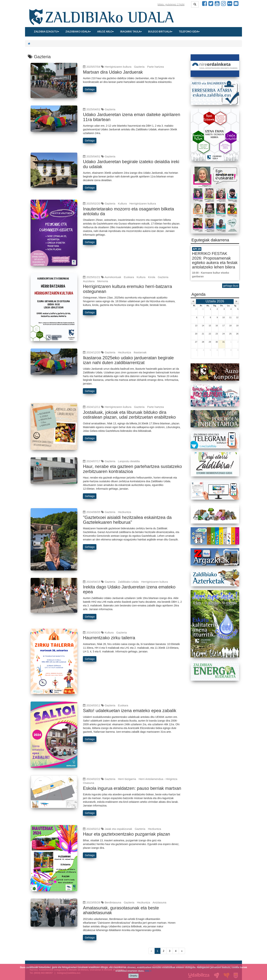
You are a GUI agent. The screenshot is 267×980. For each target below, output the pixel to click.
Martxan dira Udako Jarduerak (113, 72)
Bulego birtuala (160, 32)
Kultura (122, 203)
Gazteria (139, 67)
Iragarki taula (131, 32)
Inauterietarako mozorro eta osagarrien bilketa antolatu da (128, 211)
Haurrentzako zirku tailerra (109, 638)
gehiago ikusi (231, 286)
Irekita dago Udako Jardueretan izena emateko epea (129, 589)
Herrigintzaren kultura (118, 67)
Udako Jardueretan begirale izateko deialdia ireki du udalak (131, 164)
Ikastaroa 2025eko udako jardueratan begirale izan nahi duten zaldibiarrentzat (128, 360)
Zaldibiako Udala (128, 582)
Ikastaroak (140, 352)
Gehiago (90, 89)
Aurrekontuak (113, 277)
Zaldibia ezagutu (46, 32)
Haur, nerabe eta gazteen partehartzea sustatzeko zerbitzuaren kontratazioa (132, 469)
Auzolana (89, 281)
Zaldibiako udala (78, 32)
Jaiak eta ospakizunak (118, 829)
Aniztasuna (159, 902)
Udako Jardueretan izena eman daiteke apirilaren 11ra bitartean (131, 117)
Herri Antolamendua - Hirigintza (158, 779)
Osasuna (88, 783)
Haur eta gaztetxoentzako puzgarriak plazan (126, 834)
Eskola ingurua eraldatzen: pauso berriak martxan (132, 788)
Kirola (152, 277)
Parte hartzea (156, 67)
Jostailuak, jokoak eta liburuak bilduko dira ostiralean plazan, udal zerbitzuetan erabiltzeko (129, 415)
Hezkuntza (125, 352)
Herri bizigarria (127, 779)
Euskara (129, 277)
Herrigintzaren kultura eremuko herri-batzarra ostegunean (127, 289)
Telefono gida (189, 32)
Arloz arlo (105, 32)
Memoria (103, 281)
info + (148, 971)
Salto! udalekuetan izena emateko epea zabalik (130, 711)
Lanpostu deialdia (129, 461)
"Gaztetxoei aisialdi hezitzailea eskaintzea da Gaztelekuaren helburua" (127, 520)
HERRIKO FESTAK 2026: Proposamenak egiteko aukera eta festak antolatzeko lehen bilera (215, 260)
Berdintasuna (113, 902)
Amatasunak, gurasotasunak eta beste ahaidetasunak (121, 910)
